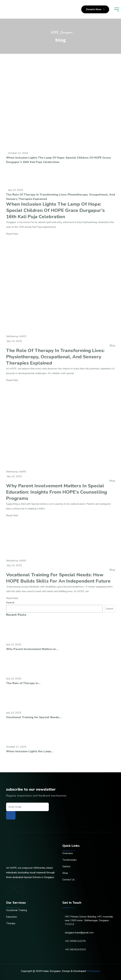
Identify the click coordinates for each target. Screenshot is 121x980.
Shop (65, 873)
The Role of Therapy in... (23, 683)
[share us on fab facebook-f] (10, 889)
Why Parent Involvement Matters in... (32, 649)
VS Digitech (93, 971)
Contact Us (69, 880)
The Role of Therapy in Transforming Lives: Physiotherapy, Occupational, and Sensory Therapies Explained (61, 197)
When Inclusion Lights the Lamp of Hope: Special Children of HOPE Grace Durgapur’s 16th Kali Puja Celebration (58, 160)
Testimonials (70, 860)
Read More (13, 234)
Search (10, 603)
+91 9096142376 (75, 941)
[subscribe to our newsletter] (11, 815)
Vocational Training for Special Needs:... (34, 717)
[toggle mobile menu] (116, 9)
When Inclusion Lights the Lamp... (30, 751)
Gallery (66, 866)
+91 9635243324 (75, 950)
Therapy (11, 923)
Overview (68, 853)
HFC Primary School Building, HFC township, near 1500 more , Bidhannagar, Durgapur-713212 (89, 920)
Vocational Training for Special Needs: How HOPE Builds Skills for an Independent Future (58, 578)
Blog (112, 345)
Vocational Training (16, 910)
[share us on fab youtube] (19, 889)
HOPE (23, 336)
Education (11, 917)
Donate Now (96, 9)
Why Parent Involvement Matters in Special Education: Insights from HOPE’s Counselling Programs (57, 492)
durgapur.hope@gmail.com (79, 933)
